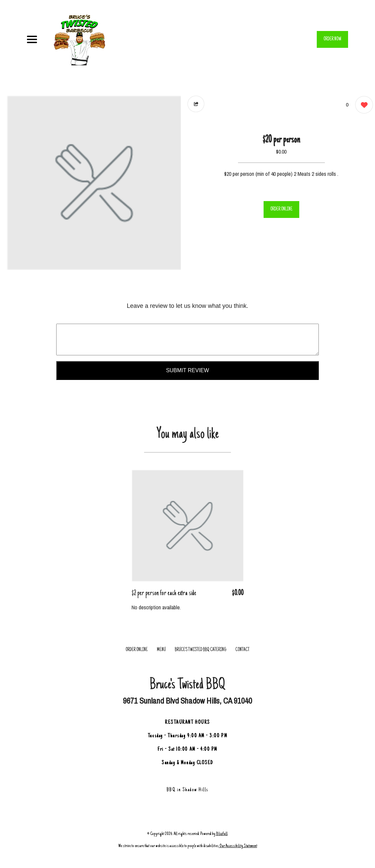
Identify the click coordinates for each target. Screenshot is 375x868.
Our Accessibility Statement (238, 846)
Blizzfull (222, 834)
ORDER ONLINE (281, 210)
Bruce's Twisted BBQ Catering (200, 650)
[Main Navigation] (32, 39)
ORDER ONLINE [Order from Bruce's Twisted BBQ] (137, 650)
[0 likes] (362, 106)
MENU (161, 650)
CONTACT (242, 650)
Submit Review (188, 370)
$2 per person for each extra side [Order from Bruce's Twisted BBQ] (164, 593)
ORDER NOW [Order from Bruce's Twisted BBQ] (332, 39)
